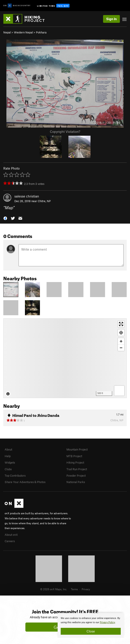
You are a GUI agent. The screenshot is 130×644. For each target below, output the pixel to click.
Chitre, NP (44, 201)
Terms (74, 589)
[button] (5, 218)
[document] (91, 625)
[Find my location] (121, 333)
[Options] (119, 391)
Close (91, 631)
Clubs (8, 469)
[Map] (65, 358)
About (8, 449)
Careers (10, 541)
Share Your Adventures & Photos (25, 482)
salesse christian (27, 196)
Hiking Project (75, 462)
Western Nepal (23, 32)
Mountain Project (77, 449)
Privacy (86, 589)
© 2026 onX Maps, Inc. (54, 589)
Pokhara (41, 32)
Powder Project (76, 476)
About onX (11, 535)
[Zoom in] (121, 341)
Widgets (10, 462)
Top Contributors (15, 476)
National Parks (76, 482)
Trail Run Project (77, 469)
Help (8, 456)
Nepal (7, 32)
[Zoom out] (121, 348)
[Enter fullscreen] (121, 324)
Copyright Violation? (65, 132)
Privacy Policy (107, 622)
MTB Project (74, 456)
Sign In (111, 19)
